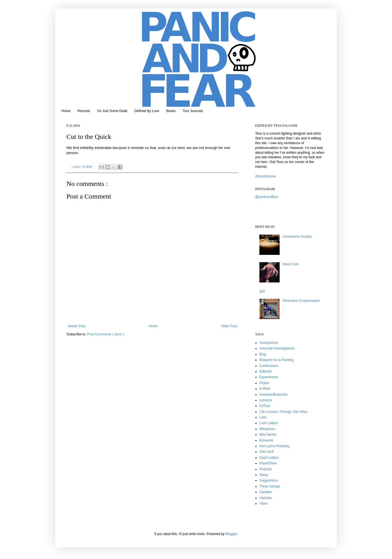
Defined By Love (147, 111)
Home (66, 111)
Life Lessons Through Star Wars (283, 412)
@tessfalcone (265, 176)
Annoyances (269, 343)
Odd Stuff (266, 452)
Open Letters (269, 458)
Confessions (269, 366)
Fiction (264, 383)
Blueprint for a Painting (276, 360)
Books (171, 111)
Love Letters (269, 423)
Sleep (264, 475)
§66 (262, 291)
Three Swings (270, 486)
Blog (263, 354)
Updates (266, 492)
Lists (263, 417)
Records (84, 111)
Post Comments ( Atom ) (105, 334)
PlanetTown (268, 463)
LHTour (265, 406)
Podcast (265, 469)
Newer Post (77, 326)
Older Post (229, 326)
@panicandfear (267, 197)
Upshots (266, 498)
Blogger (231, 534)
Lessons (266, 400)
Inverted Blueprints (273, 395)
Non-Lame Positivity (274, 446)
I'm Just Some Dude (112, 111)
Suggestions (269, 480)
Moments (266, 440)
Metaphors (267, 429)
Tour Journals (193, 111)
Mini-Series (268, 435)
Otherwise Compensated (301, 301)
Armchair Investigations (277, 348)
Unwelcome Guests (297, 237)
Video (264, 504)
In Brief (88, 167)
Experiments (269, 377)
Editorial (265, 371)
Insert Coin (291, 264)
